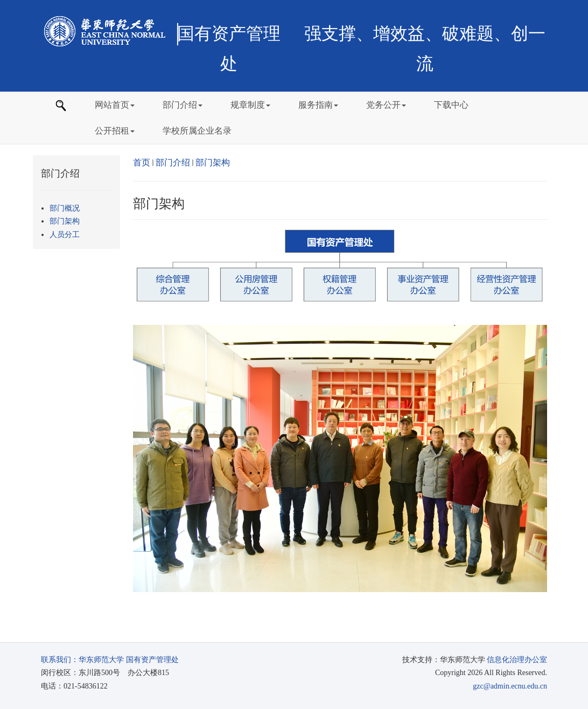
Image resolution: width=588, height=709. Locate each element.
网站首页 (115, 105)
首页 (142, 162)
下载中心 (451, 105)
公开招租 (115, 131)
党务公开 (386, 105)
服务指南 (318, 105)
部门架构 (213, 162)
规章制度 (250, 105)
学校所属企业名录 (197, 131)
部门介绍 (183, 105)
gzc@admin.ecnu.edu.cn (510, 686)
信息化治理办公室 (517, 660)
